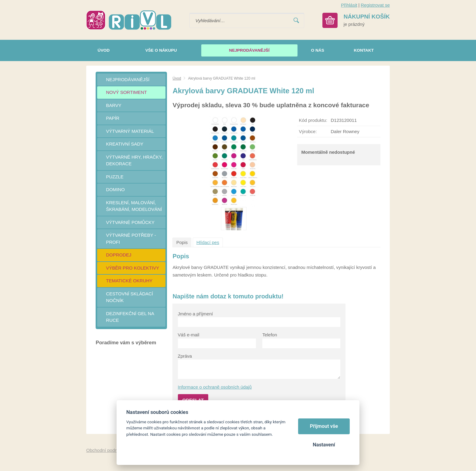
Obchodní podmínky (107, 450)
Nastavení (324, 445)
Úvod (177, 78)
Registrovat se (375, 5)
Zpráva (185, 356)
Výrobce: (308, 131)
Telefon (270, 335)
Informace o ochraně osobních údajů (215, 387)
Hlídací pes (208, 242)
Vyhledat (296, 21)
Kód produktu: (313, 120)
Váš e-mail (189, 335)
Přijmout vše (324, 426)
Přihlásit (349, 5)
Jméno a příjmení (195, 314)
